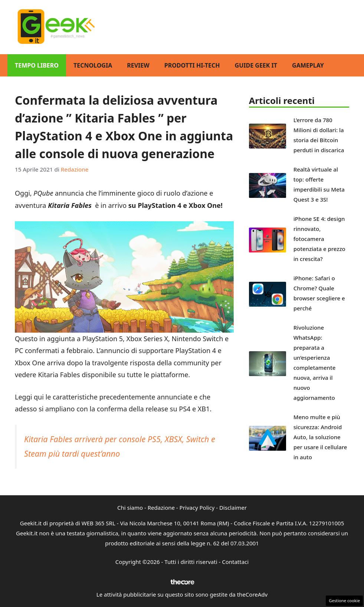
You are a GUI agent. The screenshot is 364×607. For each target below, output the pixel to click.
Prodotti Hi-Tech (192, 65)
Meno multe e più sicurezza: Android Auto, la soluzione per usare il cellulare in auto (320, 437)
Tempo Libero (37, 65)
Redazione (161, 508)
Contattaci (235, 562)
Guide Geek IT (256, 65)
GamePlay (308, 65)
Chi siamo (130, 508)
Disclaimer (233, 508)
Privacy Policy (197, 508)
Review (138, 65)
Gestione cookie (344, 601)
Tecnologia (93, 65)
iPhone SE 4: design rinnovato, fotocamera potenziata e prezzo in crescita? (319, 239)
